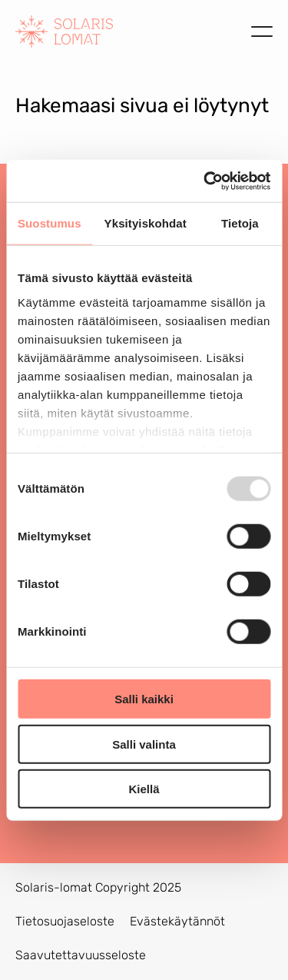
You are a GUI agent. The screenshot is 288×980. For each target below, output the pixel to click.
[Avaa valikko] (262, 32)
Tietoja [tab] (240, 223)
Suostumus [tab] (50, 223)
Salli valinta (144, 744)
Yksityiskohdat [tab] (146, 223)
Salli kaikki (144, 699)
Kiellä (144, 789)
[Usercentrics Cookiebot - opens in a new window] (205, 181)
